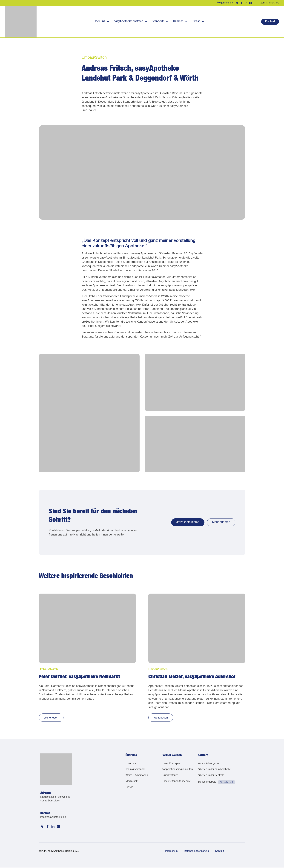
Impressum (171, 852)
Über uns (101, 22)
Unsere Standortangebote (176, 783)
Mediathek (132, 783)
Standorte (160, 22)
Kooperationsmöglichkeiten (176, 770)
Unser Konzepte (171, 764)
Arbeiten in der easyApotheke (214, 770)
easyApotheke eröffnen (130, 22)
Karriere (180, 22)
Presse (198, 22)
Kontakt (220, 852)
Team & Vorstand (135, 770)
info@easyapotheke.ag (53, 818)
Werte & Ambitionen (137, 777)
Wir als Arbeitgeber (208, 764)
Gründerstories (170, 777)
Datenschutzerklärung (196, 852)
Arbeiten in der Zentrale (211, 777)
